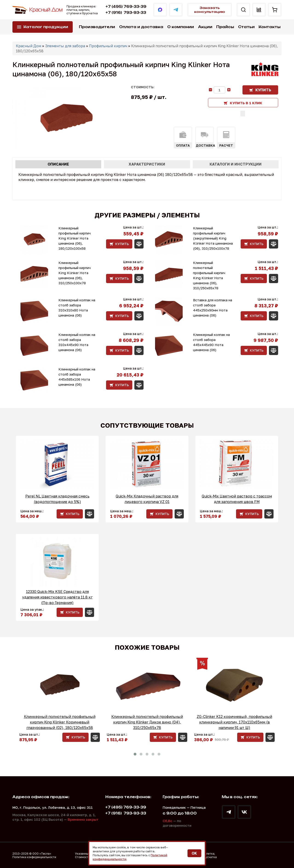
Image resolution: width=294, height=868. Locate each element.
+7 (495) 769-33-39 (126, 7)
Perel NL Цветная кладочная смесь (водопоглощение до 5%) (57, 499)
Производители (97, 27)
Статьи (246, 27)
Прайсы (225, 27)
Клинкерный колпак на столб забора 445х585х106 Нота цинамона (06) (77, 377)
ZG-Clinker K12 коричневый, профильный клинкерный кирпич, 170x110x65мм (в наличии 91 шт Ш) (234, 722)
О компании (181, 27)
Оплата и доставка (141, 27)
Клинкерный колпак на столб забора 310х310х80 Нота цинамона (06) (77, 308)
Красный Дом (29, 46)
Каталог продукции (46, 27)
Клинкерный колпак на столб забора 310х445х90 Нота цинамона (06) (77, 342)
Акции (205, 27)
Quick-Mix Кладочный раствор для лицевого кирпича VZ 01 (147, 499)
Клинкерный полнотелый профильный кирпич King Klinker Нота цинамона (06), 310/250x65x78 (209, 275)
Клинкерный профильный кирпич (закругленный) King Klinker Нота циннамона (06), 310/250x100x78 (213, 238)
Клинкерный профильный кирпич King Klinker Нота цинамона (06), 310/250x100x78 (75, 273)
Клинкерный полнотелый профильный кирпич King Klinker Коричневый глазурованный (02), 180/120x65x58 (60, 722)
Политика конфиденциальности (34, 857)
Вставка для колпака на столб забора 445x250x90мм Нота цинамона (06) (213, 308)
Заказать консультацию (210, 10)
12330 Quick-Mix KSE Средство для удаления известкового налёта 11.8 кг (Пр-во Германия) (57, 597)
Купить (263, 90)
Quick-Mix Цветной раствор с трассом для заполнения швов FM (237, 499)
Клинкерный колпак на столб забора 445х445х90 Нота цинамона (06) (211, 342)
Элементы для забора (65, 46)
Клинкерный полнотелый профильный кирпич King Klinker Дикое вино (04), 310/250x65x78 (147, 722)
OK (194, 853)
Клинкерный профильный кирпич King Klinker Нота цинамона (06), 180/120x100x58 (75, 238)
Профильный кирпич (108, 46)
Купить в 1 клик (246, 103)
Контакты (269, 27)
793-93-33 (126, 13)
